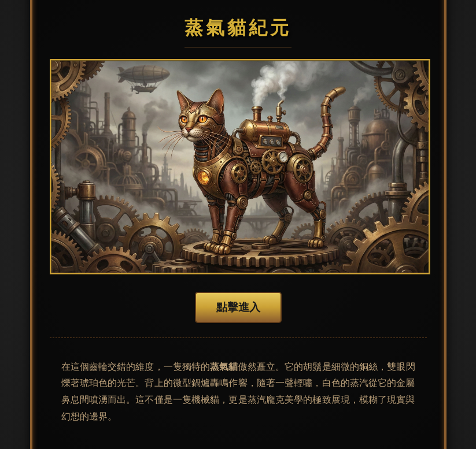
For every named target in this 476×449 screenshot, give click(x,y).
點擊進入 (238, 307)
